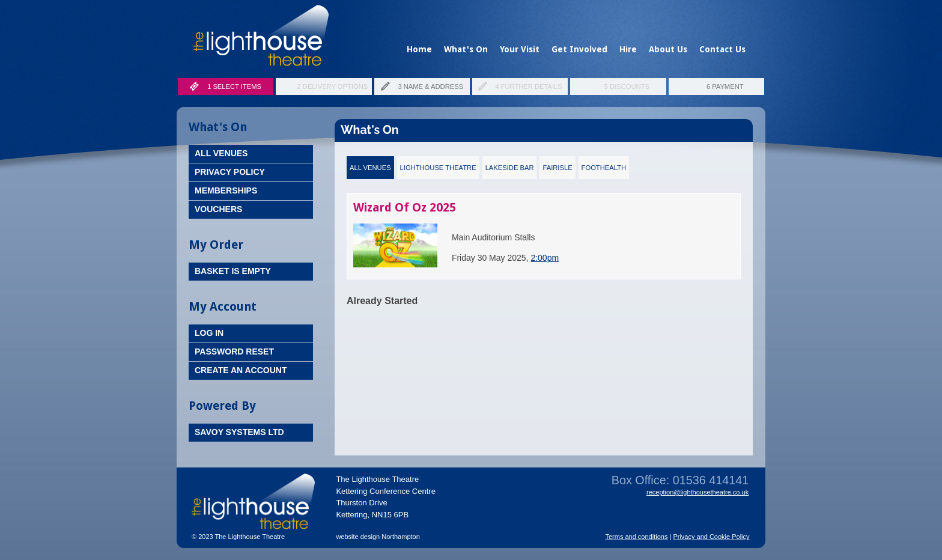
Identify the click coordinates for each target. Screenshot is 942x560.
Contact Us (722, 49)
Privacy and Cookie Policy (711, 537)
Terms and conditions (636, 537)
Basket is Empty (233, 271)
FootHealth (604, 168)
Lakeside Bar (510, 168)
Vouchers (218, 209)
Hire (628, 49)
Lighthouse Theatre (438, 168)
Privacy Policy (230, 172)
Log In (209, 333)
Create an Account (241, 370)
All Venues (221, 153)
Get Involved (579, 49)
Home (419, 49)
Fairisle (557, 168)
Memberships (226, 190)
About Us (668, 49)
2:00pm (545, 258)
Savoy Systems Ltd (239, 432)
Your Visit (520, 49)
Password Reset (234, 352)
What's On (466, 49)
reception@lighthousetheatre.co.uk (697, 492)
